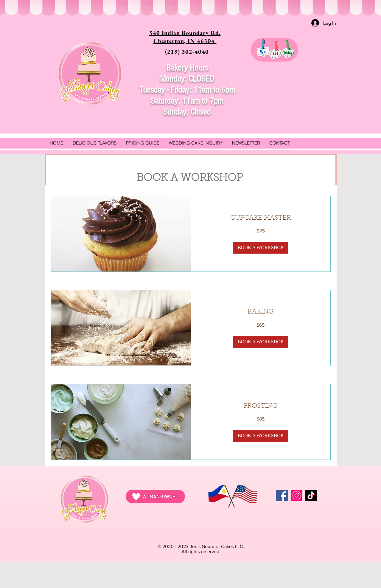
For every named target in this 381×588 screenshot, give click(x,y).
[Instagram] (297, 495)
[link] (261, 218)
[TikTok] (311, 495)
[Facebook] (282, 495)
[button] (261, 248)
